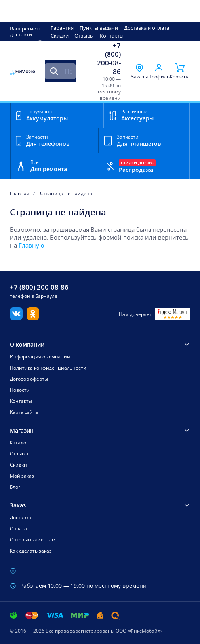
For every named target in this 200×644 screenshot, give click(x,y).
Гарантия (62, 28)
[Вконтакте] (16, 318)
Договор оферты (29, 379)
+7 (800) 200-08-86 (109, 59)
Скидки (60, 36)
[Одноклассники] (33, 318)
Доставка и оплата (147, 28)
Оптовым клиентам (33, 540)
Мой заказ (22, 476)
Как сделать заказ (31, 551)
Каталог (19, 443)
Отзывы (84, 36)
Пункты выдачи (99, 28)
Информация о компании (40, 357)
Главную (31, 245)
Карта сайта (24, 412)
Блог (15, 487)
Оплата (18, 529)
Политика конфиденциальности (48, 368)
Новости (20, 390)
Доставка (21, 517)
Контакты (112, 36)
